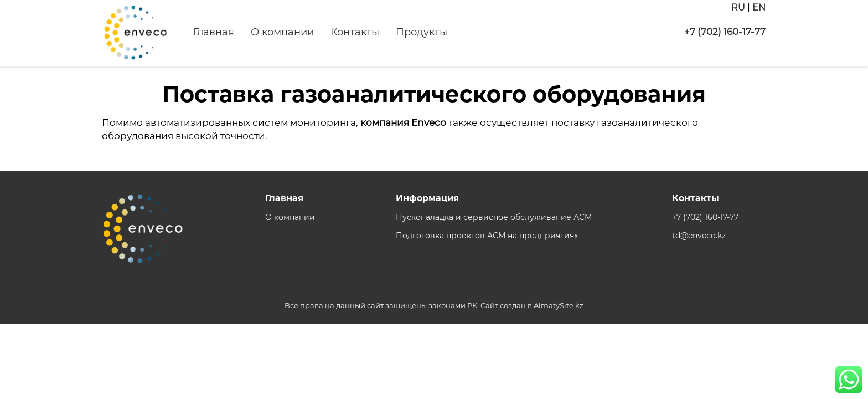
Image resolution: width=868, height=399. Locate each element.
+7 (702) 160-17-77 (725, 32)
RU (738, 7)
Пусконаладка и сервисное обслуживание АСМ (494, 217)
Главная (214, 32)
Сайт (489, 305)
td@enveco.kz (699, 236)
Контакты (355, 32)
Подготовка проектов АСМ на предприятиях (487, 236)
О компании (282, 32)
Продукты (422, 32)
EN (759, 7)
